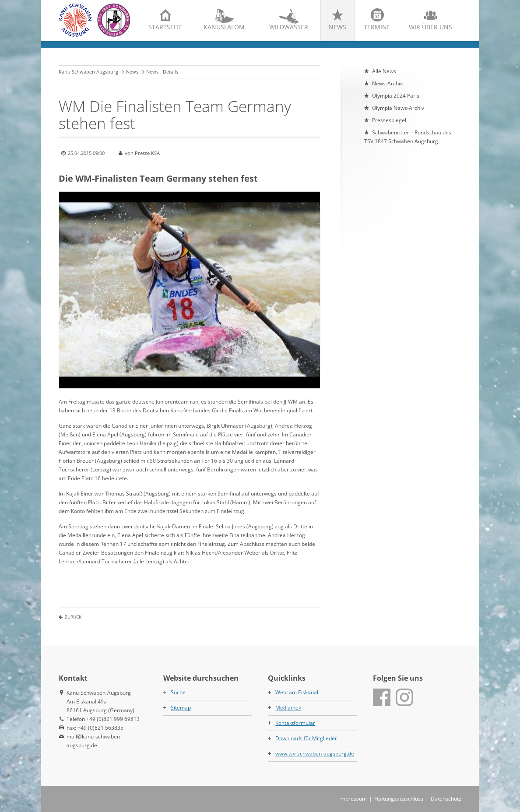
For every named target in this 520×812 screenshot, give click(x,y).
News (337, 27)
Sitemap (181, 708)
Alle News (384, 71)
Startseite (165, 27)
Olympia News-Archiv (398, 108)
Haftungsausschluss (399, 799)
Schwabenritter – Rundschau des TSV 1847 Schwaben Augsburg (408, 137)
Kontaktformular (295, 723)
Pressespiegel (389, 120)
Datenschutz (446, 799)
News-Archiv (387, 83)
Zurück (73, 617)
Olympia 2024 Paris (396, 96)
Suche (178, 692)
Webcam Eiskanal (297, 692)
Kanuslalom (224, 27)
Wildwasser (289, 27)
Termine (377, 27)
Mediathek (288, 708)
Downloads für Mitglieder (306, 738)
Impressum (353, 799)
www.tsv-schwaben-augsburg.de (315, 754)
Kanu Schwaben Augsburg (88, 72)
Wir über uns (430, 27)
